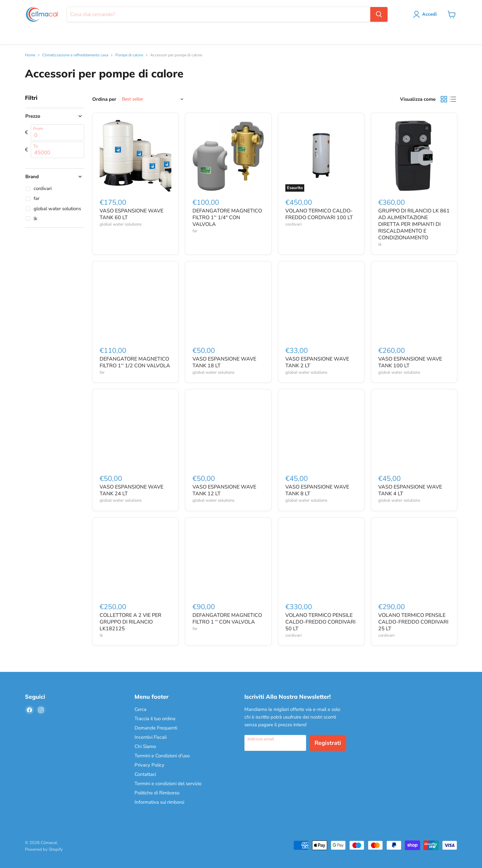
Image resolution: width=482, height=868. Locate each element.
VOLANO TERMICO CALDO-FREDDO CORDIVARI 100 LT (319, 214)
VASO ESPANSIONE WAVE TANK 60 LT (131, 214)
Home (30, 55)
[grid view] (444, 99)
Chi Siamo (145, 746)
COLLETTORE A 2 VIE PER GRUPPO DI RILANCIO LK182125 (131, 622)
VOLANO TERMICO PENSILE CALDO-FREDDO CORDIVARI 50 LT (320, 622)
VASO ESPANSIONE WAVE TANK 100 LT (410, 362)
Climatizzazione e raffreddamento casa (75, 55)
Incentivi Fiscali (151, 737)
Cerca (140, 709)
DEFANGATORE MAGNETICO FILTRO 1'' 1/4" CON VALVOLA (227, 218)
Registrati (328, 743)
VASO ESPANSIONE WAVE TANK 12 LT (224, 490)
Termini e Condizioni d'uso (162, 756)
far (195, 231)
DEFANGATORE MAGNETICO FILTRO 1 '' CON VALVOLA (227, 619)
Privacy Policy (149, 765)
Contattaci (145, 774)
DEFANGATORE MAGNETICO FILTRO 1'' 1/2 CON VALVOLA (135, 362)
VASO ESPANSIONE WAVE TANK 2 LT (317, 362)
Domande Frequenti (156, 728)
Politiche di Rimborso (157, 793)
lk (380, 244)
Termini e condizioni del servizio (168, 784)
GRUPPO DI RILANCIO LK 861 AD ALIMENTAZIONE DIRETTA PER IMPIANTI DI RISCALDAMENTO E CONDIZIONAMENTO (414, 224)
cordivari (294, 224)
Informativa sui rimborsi (159, 802)
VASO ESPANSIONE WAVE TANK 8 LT (317, 490)
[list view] (453, 99)
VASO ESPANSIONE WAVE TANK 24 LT (131, 490)
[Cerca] (219, 14)
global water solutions (121, 224)
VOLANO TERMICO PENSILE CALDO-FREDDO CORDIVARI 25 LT (413, 622)
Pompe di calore (129, 55)
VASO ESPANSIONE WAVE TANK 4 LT (410, 490)
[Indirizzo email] (275, 743)
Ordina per (104, 99)
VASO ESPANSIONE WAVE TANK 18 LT (224, 362)
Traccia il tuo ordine (155, 719)
